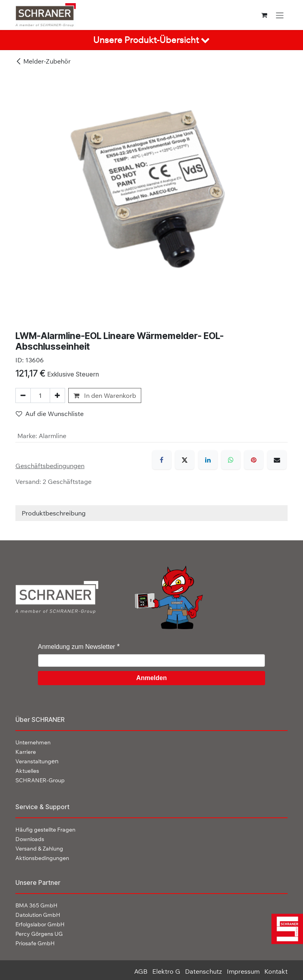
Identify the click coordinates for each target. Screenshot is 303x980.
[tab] (151, 40)
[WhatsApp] (231, 460)
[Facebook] (162, 460)
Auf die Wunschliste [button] (50, 414)
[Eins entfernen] (23, 395)
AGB (141, 971)
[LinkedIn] (208, 460)
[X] (185, 460)
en (37, 761)
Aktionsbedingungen (42, 858)
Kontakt (276, 971)
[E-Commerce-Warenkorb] (264, 15)
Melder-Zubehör (43, 61)
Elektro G (166, 971)
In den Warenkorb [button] (105, 395)
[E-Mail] (277, 460)
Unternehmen (33, 742)
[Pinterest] (254, 460)
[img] (285, 929)
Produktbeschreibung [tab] (54, 513)
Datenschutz (204, 971)
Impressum (243, 971)
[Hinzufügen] (57, 395)
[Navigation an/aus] (280, 15)
